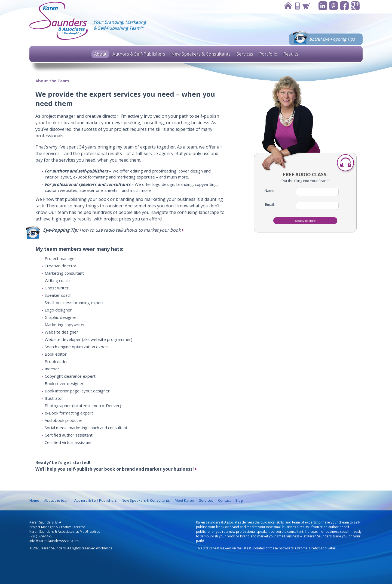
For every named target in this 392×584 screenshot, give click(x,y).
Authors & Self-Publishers (139, 54)
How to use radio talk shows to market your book (112, 230)
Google (355, 6)
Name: (270, 191)
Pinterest (333, 6)
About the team (57, 500)
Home (286, 6)
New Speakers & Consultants (201, 54)
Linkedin (322, 6)
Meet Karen (184, 500)
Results (291, 54)
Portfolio (268, 54)
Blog (239, 500)
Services (245, 54)
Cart (305, 6)
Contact (296, 6)
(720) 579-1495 (41, 536)
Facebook (344, 6)
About (100, 54)
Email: (270, 205)
